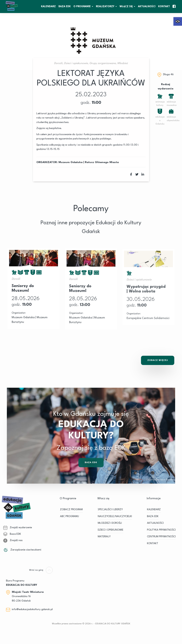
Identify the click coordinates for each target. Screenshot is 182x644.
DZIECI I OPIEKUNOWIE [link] (111, 530)
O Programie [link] (82, 7)
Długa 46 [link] (168, 75)
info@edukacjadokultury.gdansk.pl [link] (32, 609)
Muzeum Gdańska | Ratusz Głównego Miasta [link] (89, 162)
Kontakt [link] (164, 7)
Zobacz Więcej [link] (158, 360)
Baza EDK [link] (91, 471)
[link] (178, 21)
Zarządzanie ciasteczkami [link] (22, 550)
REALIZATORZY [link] (105, 7)
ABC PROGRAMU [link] (69, 516)
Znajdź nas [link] (13, 540)
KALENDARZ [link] (48, 7)
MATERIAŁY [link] (104, 537)
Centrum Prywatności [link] (161, 537)
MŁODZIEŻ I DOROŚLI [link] (110, 523)
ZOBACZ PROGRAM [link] (71, 510)
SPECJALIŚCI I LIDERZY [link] (110, 510)
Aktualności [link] (147, 7)
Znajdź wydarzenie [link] (18, 528)
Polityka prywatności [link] (161, 530)
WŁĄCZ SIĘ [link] (126, 7)
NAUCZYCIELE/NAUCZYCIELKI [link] (115, 516)
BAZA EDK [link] (65, 7)
